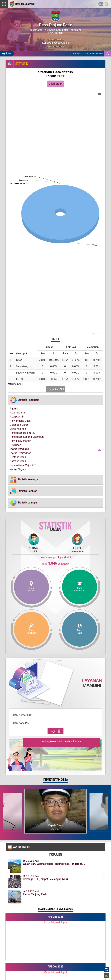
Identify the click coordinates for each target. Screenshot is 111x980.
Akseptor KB (17, 417)
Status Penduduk (20, 449)
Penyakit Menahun (20, 441)
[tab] (55, 400)
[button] (24, 400)
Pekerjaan (15, 445)
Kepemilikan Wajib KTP (23, 465)
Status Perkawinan (21, 453)
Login (55, 731)
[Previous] (7, 874)
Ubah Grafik (55, 84)
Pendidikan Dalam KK (22, 433)
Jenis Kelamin (18, 429)
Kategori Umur (18, 461)
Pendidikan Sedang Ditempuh (27, 437)
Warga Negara (18, 469)
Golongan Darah (19, 425)
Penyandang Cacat (21, 421)
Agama (14, 409)
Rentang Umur (18, 457)
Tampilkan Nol (55, 389)
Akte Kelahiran (18, 413)
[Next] (104, 874)
